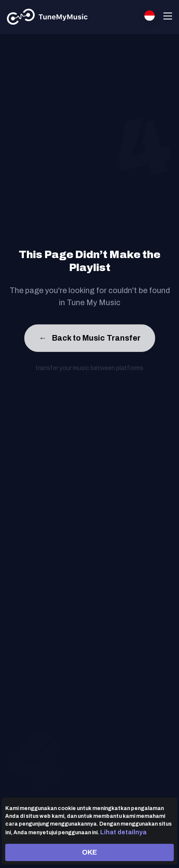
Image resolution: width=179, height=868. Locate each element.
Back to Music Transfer (90, 339)
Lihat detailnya (123, 832)
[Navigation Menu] (168, 17)
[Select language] (150, 16)
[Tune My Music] (47, 17)
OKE (89, 852)
